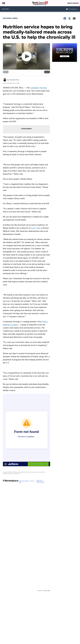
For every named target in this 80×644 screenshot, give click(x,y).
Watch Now (73, 3)
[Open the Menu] (3, 3)
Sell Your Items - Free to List (27, 482)
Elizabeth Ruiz (14, 80)
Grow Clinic (36, 228)
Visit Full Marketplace (41, 481)
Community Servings (39, 88)
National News (10, 18)
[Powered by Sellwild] (47, 591)
